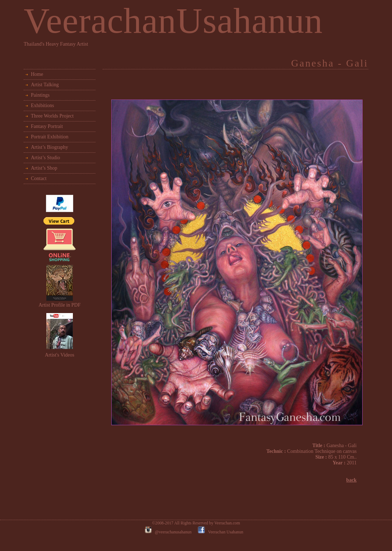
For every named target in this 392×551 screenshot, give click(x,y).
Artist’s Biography (50, 147)
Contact (39, 178)
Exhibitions (43, 105)
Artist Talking (45, 85)
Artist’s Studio (45, 158)
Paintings (40, 95)
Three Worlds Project (52, 116)
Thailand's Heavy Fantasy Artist (56, 44)
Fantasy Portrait (47, 126)
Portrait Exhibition (50, 137)
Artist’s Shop (44, 168)
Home (37, 74)
